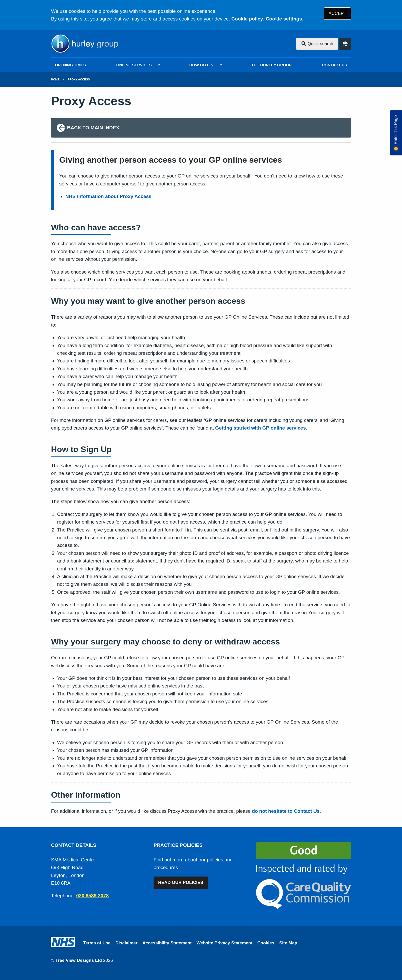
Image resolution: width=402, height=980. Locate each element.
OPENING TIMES (70, 65)
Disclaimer (126, 943)
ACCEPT (338, 13)
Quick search (317, 44)
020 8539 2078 (92, 896)
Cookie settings (284, 19)
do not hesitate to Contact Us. (287, 811)
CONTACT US (334, 65)
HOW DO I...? (202, 65)
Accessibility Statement (167, 943)
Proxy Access (79, 79)
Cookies (266, 943)
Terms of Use (97, 943)
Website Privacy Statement (224, 943)
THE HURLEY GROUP (271, 65)
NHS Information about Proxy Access (108, 196)
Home (55, 79)
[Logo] (85, 44)
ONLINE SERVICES (134, 65)
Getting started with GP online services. (261, 428)
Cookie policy (247, 19)
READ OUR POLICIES (181, 883)
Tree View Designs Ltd (79, 960)
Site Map (288, 943)
